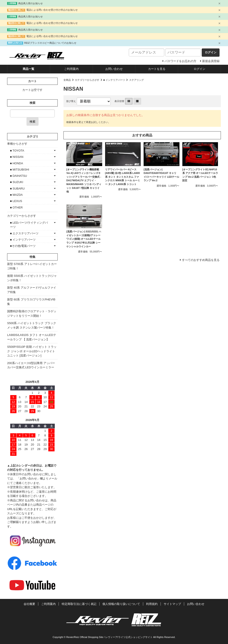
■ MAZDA (16, 195)
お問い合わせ (114, 69)
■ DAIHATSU (18, 176)
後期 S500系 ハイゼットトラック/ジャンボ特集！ (32, 278)
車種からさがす (17, 144)
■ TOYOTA (17, 151)
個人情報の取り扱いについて (121, 604)
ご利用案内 (71, 69)
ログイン (199, 69)
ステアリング (136, 80)
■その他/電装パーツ (23, 246)
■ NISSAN (17, 157)
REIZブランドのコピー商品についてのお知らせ (50, 43)
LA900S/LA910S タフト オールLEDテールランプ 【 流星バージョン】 (32, 337)
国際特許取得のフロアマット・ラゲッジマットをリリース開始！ (32, 314)
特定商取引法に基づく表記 (79, 604)
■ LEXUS (16, 201)
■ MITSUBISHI (20, 170)
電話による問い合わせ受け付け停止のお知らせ (52, 10)
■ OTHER (16, 207)
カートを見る (157, 69)
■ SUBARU (17, 189)
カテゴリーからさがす (87, 80)
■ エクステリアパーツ (24, 233)
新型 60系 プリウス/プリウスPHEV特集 (31, 302)
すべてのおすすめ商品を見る (201, 260)
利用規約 (152, 604)
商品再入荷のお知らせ (31, 3)
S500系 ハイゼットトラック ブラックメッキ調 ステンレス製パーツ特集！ (32, 325)
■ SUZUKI (17, 182)
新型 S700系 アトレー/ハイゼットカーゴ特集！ (32, 266)
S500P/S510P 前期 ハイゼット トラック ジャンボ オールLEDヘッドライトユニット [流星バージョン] (32, 351)
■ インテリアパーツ (114, 80)
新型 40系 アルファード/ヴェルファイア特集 (32, 290)
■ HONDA (16, 163)
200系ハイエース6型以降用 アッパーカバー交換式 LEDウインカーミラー (31, 365)
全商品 (67, 80)
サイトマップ (172, 604)
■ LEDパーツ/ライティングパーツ (29, 225)
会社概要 (29, 604)
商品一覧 (28, 69)
